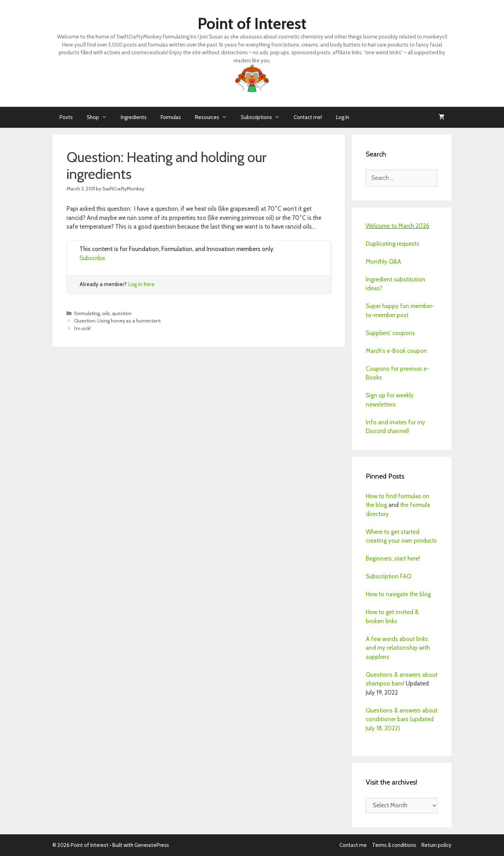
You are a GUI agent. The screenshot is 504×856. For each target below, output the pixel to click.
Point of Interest (252, 23)
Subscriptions (264, 117)
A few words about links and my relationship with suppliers (398, 648)
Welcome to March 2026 (398, 226)
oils (106, 313)
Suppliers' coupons (390, 333)
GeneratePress (152, 845)
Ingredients (134, 117)
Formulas (171, 117)
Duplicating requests (393, 244)
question (122, 313)
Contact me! (308, 117)
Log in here (141, 284)
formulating (87, 313)
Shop (100, 117)
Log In (343, 117)
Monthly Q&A (383, 262)
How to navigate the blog (398, 594)
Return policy (436, 845)
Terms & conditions (394, 845)
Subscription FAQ (388, 576)
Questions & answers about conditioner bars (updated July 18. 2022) (402, 719)
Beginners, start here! (393, 558)
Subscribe (92, 258)
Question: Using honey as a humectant (117, 321)
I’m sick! (82, 328)
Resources (214, 117)
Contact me (353, 845)
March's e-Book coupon (396, 351)
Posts (66, 117)
